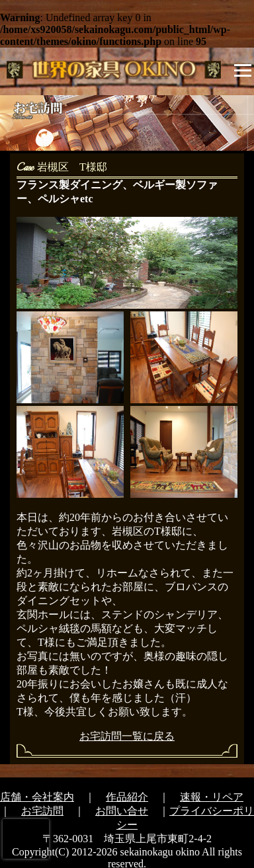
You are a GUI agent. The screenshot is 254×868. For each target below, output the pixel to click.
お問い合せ (122, 811)
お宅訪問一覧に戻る (127, 736)
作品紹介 (127, 797)
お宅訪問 (42, 811)
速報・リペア (212, 797)
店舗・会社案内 (37, 797)
